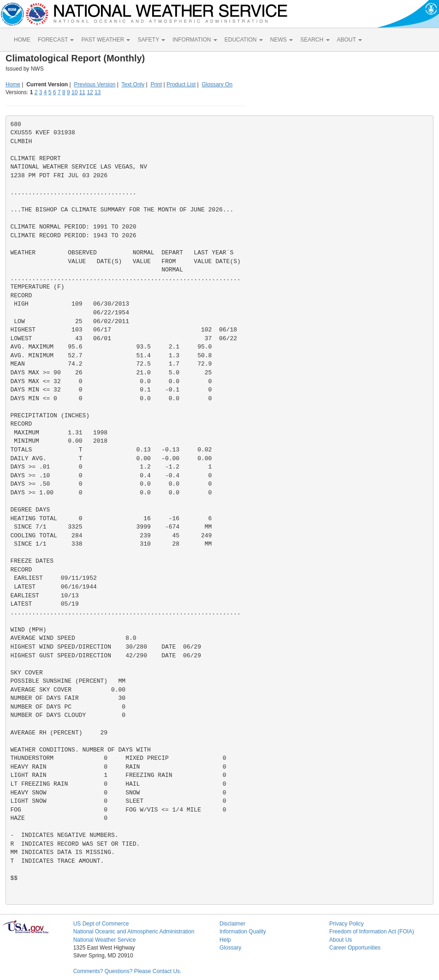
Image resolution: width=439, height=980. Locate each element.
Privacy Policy (347, 924)
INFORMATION (195, 40)
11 (82, 92)
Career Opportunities (355, 948)
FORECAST (56, 40)
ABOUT (350, 40)
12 (90, 92)
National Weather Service (105, 940)
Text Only (133, 84)
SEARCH (315, 40)
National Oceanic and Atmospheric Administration (134, 932)
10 (74, 92)
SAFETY (151, 40)
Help (225, 940)
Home (13, 84)
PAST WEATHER (106, 40)
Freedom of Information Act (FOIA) (372, 932)
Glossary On (217, 84)
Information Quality (243, 932)
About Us (341, 940)
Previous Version (95, 84)
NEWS (282, 40)
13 (98, 92)
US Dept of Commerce (101, 924)
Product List (181, 84)
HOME (22, 40)
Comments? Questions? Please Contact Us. (128, 971)
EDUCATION (244, 40)
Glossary (230, 948)
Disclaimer (232, 924)
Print (156, 84)
